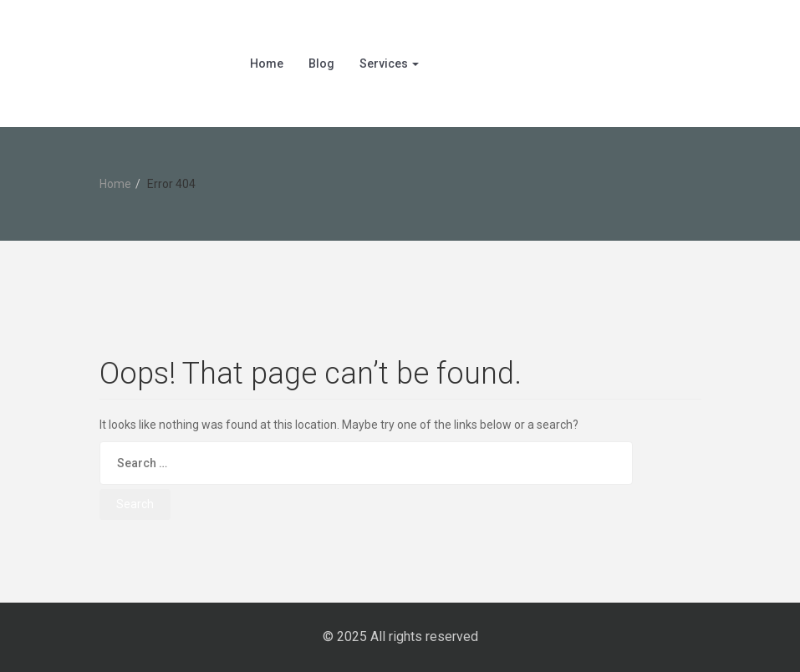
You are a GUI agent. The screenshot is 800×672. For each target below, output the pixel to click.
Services (389, 64)
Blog (321, 64)
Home (267, 64)
